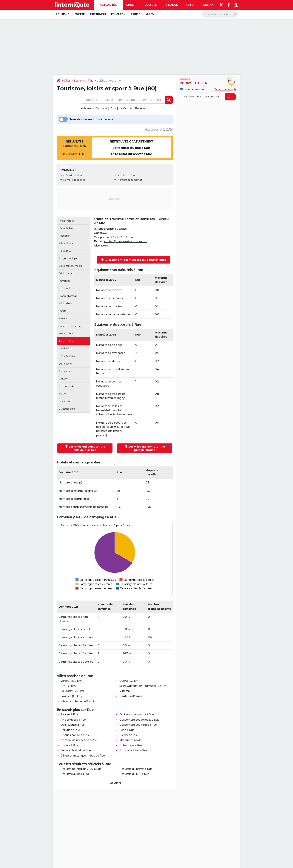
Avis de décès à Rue (73, 720)
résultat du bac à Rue (134, 148)
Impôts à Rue (69, 745)
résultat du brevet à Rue (134, 154)
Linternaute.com (192, 89)
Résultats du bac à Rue (75, 774)
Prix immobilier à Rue (133, 750)
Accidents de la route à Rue (137, 714)
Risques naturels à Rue (75, 735)
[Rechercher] (220, 14)
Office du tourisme (73, 176)
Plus (207, 5)
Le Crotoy (126, 108)
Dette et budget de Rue (76, 750)
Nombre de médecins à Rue (79, 740)
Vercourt (102, 108)
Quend (124, 681)
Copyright (115, 783)
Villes (149, 14)
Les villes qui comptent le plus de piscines (85, 448)
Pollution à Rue (70, 730)
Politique (62, 14)
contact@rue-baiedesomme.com (126, 241)
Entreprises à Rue (131, 745)
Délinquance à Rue (73, 725)
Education (118, 14)
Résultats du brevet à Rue (136, 769)
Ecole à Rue (127, 730)
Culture (151, 5)
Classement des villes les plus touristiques (134, 260)
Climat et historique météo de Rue (83, 756)
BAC (65, 154)
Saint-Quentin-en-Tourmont (138, 686)
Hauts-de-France (131, 696)
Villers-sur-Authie (72, 701)
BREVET (75, 154)
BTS (85, 154)
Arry (113, 108)
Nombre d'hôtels (127, 176)
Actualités (108, 5)
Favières (140, 108)
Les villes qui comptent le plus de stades (145, 448)
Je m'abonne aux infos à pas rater (87, 119)
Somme (79, 81)
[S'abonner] (208, 97)
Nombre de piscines (74, 180)
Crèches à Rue (129, 735)
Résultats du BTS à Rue (134, 774)
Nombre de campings (130, 180)
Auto (190, 5)
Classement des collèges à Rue (139, 720)
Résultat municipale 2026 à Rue (81, 769)
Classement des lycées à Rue (138, 725)
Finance (172, 5)
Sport (131, 5)
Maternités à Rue (130, 740)
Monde (136, 14)
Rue (91, 81)
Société (80, 14)
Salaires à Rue (69, 714)
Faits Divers (98, 14)
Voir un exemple (226, 89)
